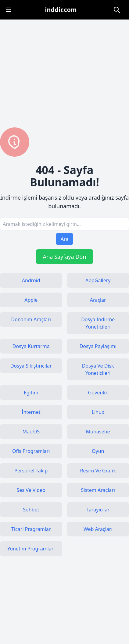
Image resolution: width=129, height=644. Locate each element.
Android (31, 280)
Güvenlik (98, 393)
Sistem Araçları (98, 490)
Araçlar (98, 300)
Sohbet (31, 510)
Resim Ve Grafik (98, 471)
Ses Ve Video (31, 490)
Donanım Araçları (31, 319)
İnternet (31, 412)
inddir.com (61, 10)
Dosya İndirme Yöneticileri (98, 323)
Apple (31, 300)
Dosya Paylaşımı (98, 346)
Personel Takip (31, 471)
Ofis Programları (31, 451)
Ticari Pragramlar (31, 529)
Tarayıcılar (98, 510)
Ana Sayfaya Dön (65, 257)
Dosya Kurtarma (31, 346)
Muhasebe (98, 432)
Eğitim (31, 393)
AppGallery (98, 280)
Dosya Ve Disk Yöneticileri (98, 369)
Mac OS (31, 432)
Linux (98, 412)
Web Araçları (98, 529)
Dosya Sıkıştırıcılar (31, 366)
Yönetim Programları (31, 549)
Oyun (98, 451)
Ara (65, 239)
